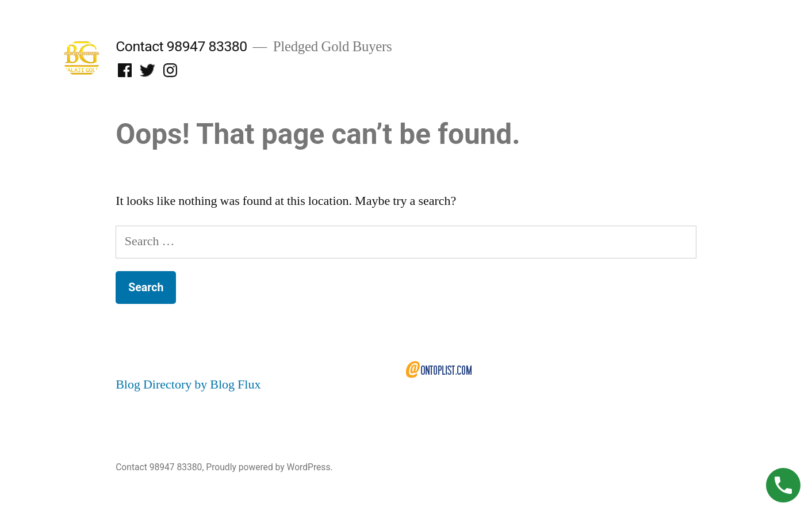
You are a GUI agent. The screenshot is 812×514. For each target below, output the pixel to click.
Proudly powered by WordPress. (269, 467)
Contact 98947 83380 (181, 46)
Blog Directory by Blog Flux (188, 384)
